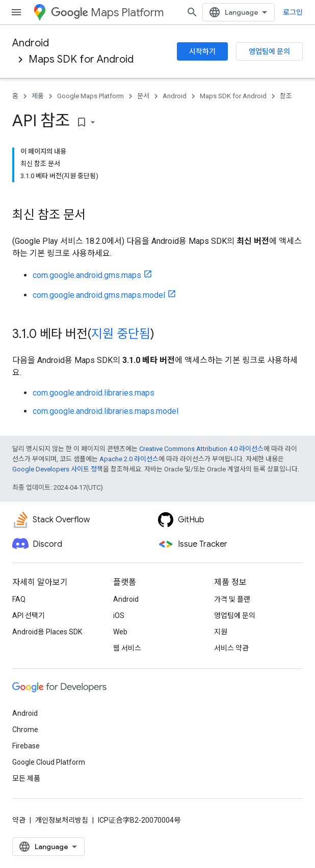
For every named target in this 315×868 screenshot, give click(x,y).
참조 (286, 96)
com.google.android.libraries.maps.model (106, 411)
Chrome (25, 730)
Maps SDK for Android (81, 59)
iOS (119, 615)
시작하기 (202, 51)
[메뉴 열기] (16, 12)
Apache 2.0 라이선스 (129, 459)
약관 (19, 820)
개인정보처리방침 (62, 820)
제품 (38, 96)
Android (31, 43)
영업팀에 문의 (269, 51)
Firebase (26, 746)
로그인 (293, 12)
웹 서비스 (127, 648)
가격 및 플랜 (232, 599)
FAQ (19, 599)
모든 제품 (26, 778)
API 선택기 (29, 615)
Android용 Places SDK (47, 632)
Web (120, 632)
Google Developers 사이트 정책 (58, 469)
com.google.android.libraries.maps (94, 393)
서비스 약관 (231, 648)
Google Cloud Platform (49, 762)
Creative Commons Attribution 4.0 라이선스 (201, 449)
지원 (221, 632)
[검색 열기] (192, 12)
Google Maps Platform (90, 96)
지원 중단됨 (121, 334)
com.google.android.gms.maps (87, 275)
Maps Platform (107, 12)
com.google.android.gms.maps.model (99, 295)
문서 (143, 96)
